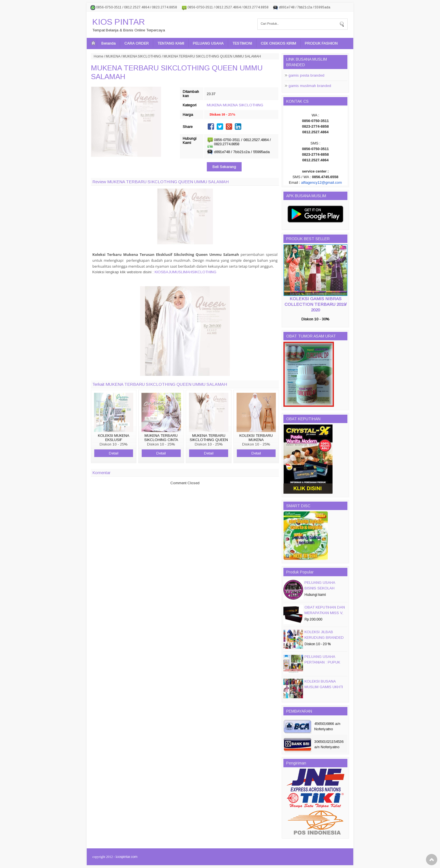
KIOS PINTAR (119, 22)
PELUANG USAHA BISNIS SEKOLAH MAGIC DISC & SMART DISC (324, 591)
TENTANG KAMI (171, 43)
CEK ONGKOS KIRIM (278, 43)
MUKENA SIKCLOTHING (142, 56)
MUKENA (113, 56)
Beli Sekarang (224, 167)
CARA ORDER (137, 43)
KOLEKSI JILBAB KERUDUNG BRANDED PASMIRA (324, 638)
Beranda (108, 43)
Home (98, 56)
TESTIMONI (242, 43)
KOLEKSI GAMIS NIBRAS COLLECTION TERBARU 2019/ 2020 (316, 304)
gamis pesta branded (306, 75)
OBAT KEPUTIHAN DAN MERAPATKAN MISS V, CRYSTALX (325, 613)
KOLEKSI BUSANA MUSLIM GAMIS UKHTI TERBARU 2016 (324, 687)
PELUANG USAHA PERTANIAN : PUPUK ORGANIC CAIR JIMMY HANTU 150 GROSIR (324, 665)
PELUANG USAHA (208, 43)
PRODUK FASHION (321, 43)
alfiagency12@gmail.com (321, 182)
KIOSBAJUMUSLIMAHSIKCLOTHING (185, 272)
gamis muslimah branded (310, 86)
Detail (114, 453)
